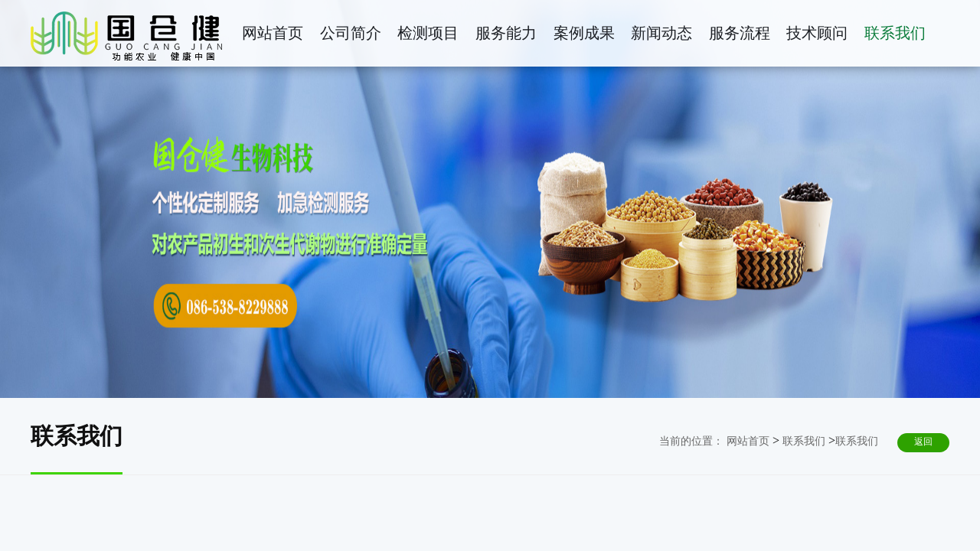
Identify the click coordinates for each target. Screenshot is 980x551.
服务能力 (506, 33)
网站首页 (273, 33)
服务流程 (740, 33)
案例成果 (584, 33)
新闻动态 (661, 33)
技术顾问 (817, 33)
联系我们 (895, 33)
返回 (923, 442)
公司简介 (351, 33)
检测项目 (428, 33)
